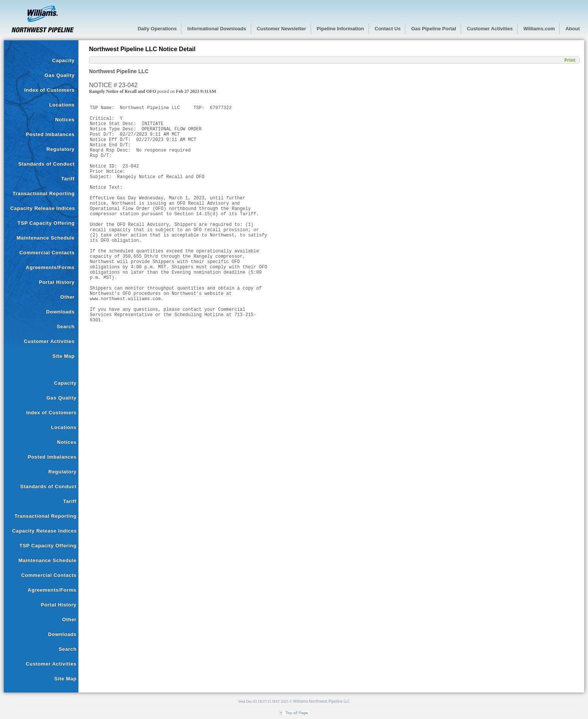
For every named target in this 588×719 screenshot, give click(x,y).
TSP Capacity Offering (46, 223)
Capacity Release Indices (43, 208)
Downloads (60, 312)
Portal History (57, 282)
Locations (62, 105)
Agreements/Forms (50, 267)
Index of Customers (49, 90)
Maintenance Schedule (46, 238)
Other (67, 297)
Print (570, 60)
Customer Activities (49, 341)
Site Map (63, 356)
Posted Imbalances (50, 134)
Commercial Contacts (47, 253)
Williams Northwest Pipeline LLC (322, 701)
